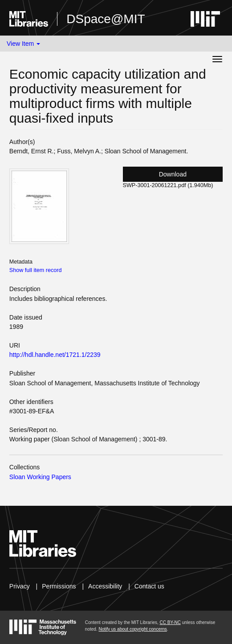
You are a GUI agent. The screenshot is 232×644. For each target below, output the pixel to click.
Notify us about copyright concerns (132, 629)
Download (173, 174)
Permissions (59, 586)
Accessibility (105, 586)
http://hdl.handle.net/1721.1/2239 (55, 355)
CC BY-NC (170, 622)
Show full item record (36, 270)
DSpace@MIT (106, 19)
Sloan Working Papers (40, 477)
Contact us (149, 586)
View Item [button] (23, 44)
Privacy (20, 586)
